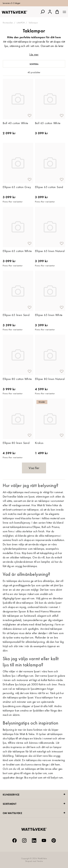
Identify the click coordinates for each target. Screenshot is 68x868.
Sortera (34, 64)
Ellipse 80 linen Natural (50, 379)
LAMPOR (21, 23)
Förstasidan (8, 23)
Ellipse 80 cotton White (17, 379)
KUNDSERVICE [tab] (11, 795)
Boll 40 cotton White (16, 123)
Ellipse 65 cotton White (17, 251)
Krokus (39, 443)
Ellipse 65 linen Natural (50, 251)
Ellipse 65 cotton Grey (17, 187)
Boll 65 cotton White (48, 123)
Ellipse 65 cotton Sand (49, 187)
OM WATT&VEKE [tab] (12, 813)
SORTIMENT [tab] (10, 804)
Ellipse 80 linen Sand (16, 443)
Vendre (40, 861)
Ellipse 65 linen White (49, 315)
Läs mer (34, 54)
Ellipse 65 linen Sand (16, 315)
